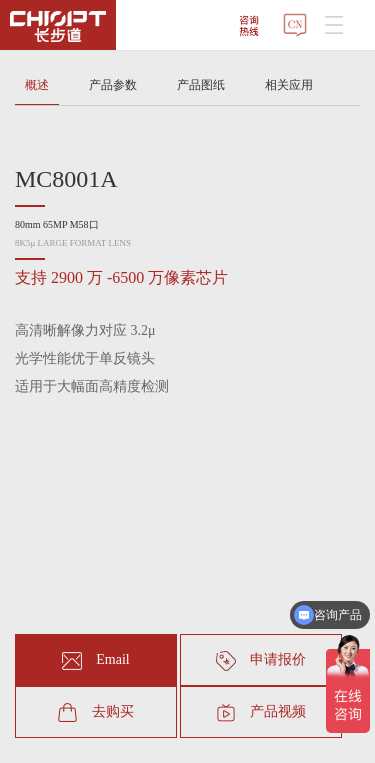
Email (95, 661)
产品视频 (261, 713)
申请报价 (261, 661)
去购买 (96, 713)
